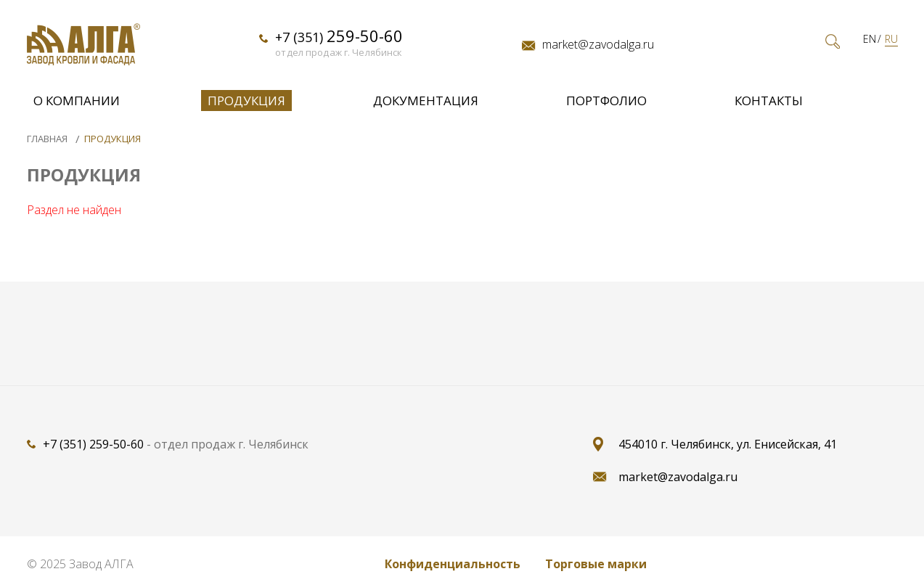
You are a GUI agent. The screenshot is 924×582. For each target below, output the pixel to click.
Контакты (769, 105)
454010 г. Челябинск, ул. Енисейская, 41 (728, 444)
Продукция (246, 105)
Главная (48, 139)
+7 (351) (339, 40)
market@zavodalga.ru (598, 49)
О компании (77, 105)
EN (870, 44)
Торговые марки (596, 564)
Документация (426, 105)
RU (891, 44)
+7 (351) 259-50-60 (93, 444)
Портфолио (606, 105)
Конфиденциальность (453, 564)
